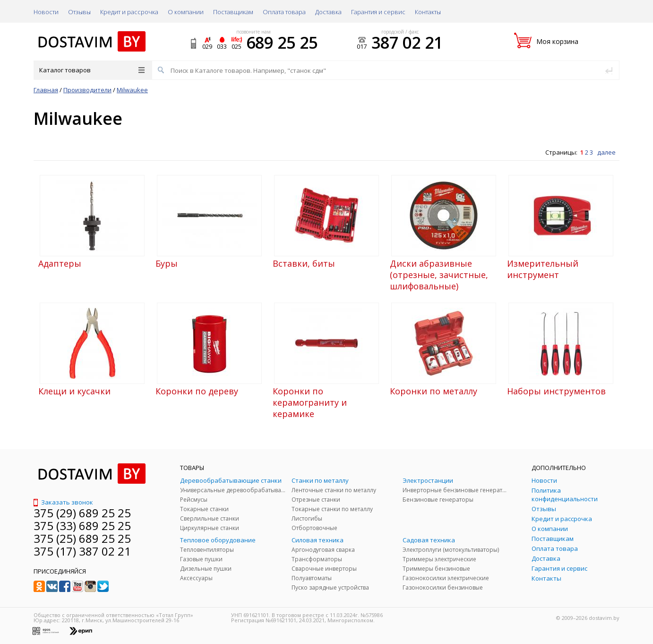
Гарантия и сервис (378, 12)
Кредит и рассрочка (129, 12)
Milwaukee (132, 90)
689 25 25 (282, 43)
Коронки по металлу (434, 391)
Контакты (428, 12)
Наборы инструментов (556, 391)
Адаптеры (60, 263)
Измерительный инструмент (543, 269)
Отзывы (79, 12)
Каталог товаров (92, 70)
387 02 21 (407, 43)
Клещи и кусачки (74, 391)
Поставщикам (233, 12)
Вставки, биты (304, 263)
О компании (186, 12)
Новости (46, 12)
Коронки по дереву (197, 391)
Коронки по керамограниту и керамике (310, 402)
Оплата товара (284, 12)
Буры (167, 263)
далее (606, 152)
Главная (46, 90)
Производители (87, 90)
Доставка (328, 12)
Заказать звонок (63, 502)
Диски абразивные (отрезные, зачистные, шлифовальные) (439, 275)
